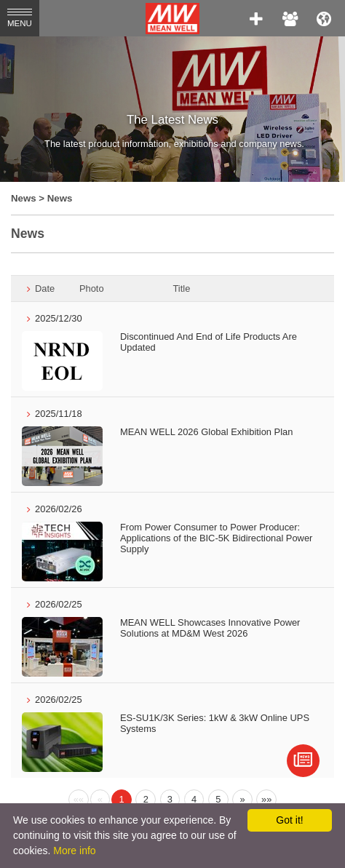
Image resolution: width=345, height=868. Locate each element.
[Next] (242, 800)
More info (74, 851)
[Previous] (79, 800)
